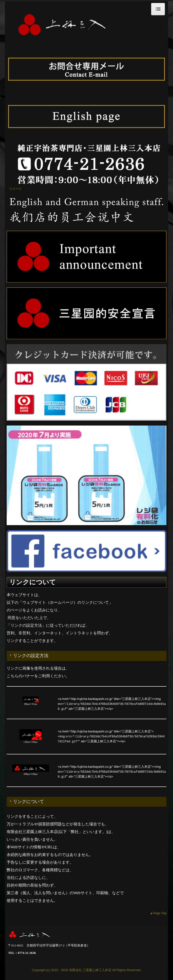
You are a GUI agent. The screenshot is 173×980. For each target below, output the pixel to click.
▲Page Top (158, 913)
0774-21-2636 (27, 953)
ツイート (15, 189)
